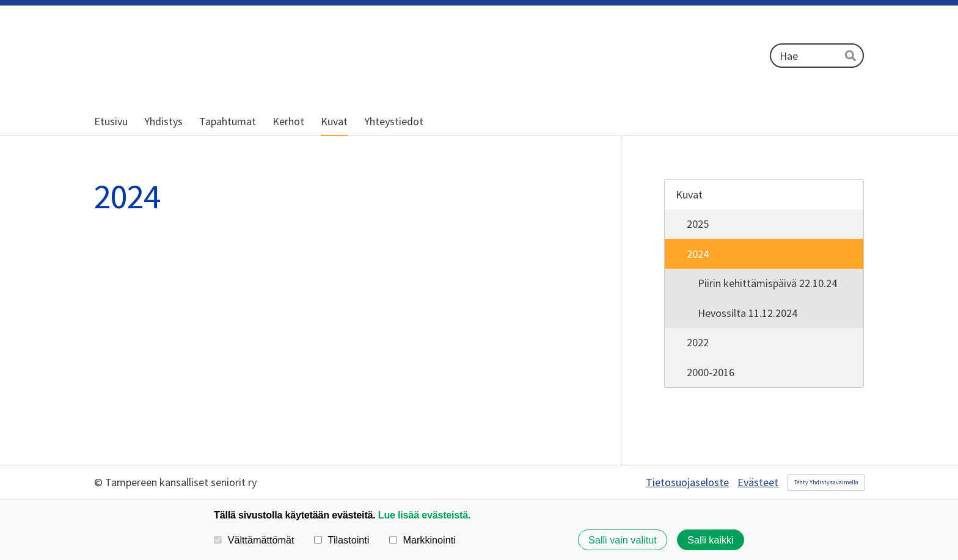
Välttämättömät (254, 540)
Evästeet (758, 482)
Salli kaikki (711, 540)
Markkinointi (422, 540)
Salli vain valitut (623, 540)
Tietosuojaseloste (687, 482)
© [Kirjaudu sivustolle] (100, 482)
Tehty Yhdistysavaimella (826, 482)
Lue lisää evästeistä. (424, 515)
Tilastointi (342, 540)
